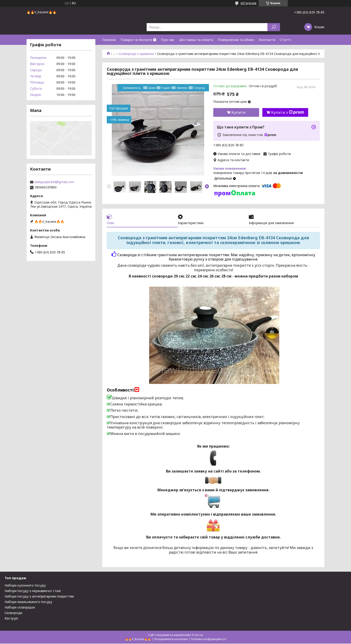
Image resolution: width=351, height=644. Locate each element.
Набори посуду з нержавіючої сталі (33, 591)
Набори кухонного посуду (25, 586)
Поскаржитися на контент (171, 640)
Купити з (288, 112)
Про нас (168, 40)
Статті (285, 40)
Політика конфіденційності (208, 640)
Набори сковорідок (20, 608)
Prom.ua (197, 635)
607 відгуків (248, 3)
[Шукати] (274, 27)
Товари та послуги (136, 40)
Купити (239, 112)
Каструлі (11, 619)
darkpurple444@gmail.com (54, 182)
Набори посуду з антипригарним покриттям (39, 597)
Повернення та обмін (236, 40)
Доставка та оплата (196, 40)
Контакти (267, 40)
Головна (109, 40)
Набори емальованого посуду (28, 602)
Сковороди (13, 613)
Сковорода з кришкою (136, 54)
